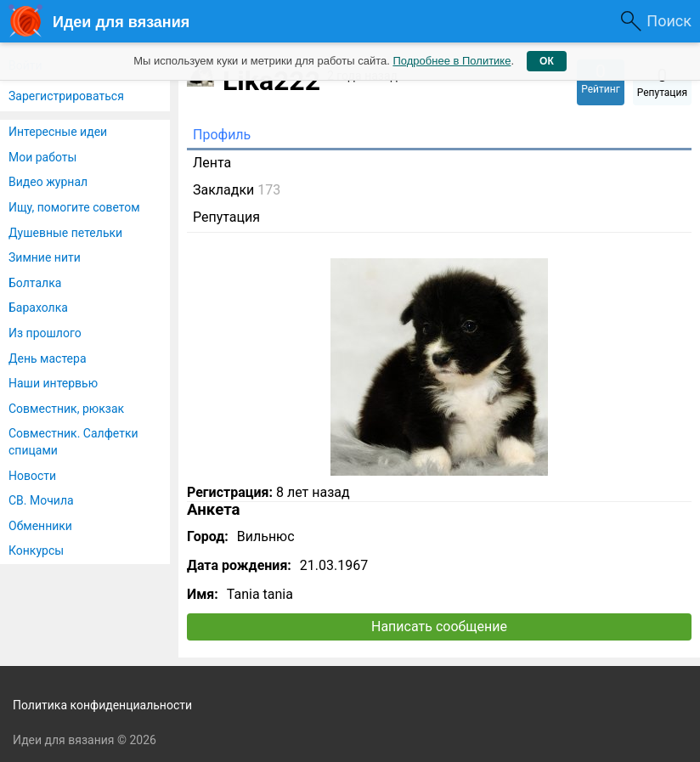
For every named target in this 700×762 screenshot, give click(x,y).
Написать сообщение (439, 627)
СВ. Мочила (41, 500)
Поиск (669, 21)
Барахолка (38, 308)
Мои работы (42, 157)
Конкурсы (36, 550)
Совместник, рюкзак (66, 409)
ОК (547, 61)
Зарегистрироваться (66, 96)
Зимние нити (45, 257)
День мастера (48, 358)
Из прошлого (45, 333)
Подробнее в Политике (452, 61)
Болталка (35, 283)
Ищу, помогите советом (74, 207)
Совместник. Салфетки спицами (73, 442)
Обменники (40, 526)
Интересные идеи (58, 132)
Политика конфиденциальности (102, 705)
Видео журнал (48, 182)
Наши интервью (53, 383)
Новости (32, 476)
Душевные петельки (65, 233)
